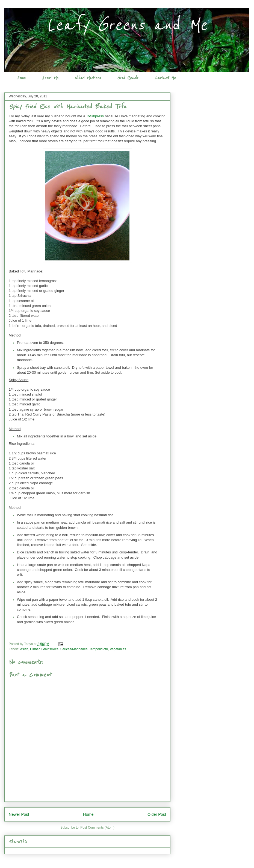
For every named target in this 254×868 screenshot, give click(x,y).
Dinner (35, 649)
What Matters (88, 78)
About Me (50, 78)
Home (21, 78)
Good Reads (128, 78)
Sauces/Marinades (74, 649)
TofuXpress (95, 116)
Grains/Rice (50, 649)
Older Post (157, 814)
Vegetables (118, 649)
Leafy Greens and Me (127, 25)
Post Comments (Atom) (97, 828)
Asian (24, 649)
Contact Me (165, 78)
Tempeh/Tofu (99, 649)
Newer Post (19, 814)
